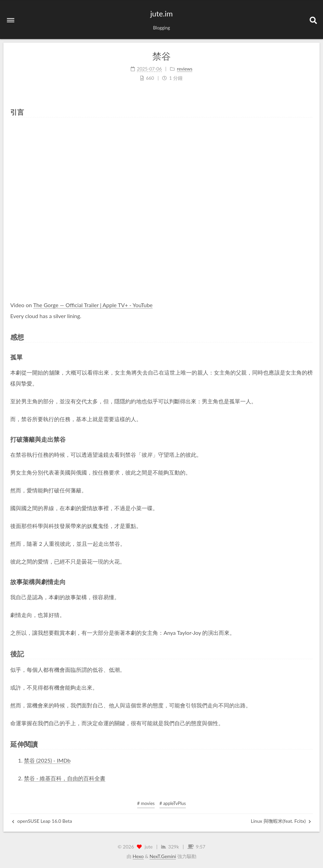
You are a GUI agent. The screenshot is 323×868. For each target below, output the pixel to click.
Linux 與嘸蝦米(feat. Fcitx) (281, 821)
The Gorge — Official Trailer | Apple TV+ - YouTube (93, 305)
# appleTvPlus (173, 803)
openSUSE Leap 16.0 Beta (42, 821)
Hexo (138, 856)
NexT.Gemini (163, 856)
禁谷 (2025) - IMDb (47, 760)
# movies (146, 803)
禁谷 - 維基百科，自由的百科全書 (65, 778)
